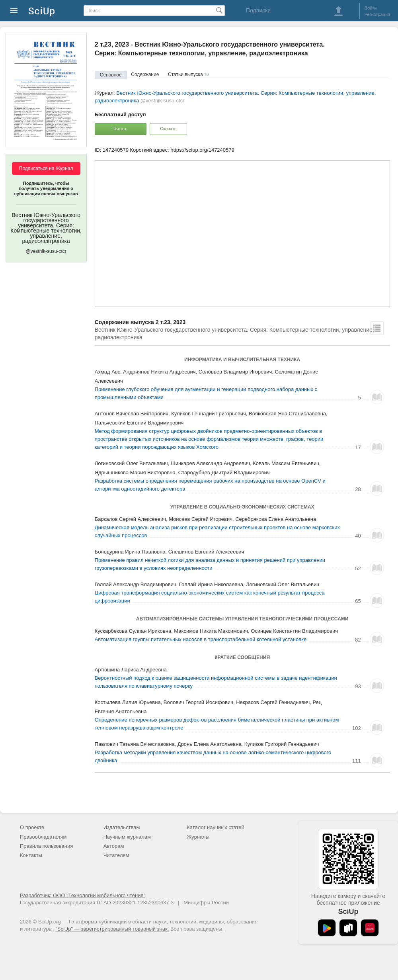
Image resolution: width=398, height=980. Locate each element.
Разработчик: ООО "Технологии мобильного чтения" (83, 895)
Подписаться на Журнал (46, 168)
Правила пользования (46, 846)
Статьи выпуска (188, 74)
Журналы (198, 837)
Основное (111, 75)
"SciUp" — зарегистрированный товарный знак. (112, 929)
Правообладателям (43, 837)
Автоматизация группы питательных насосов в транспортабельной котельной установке (201, 639)
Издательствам (122, 827)
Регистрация (377, 14)
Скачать (168, 129)
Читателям (116, 855)
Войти (371, 8)
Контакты (31, 855)
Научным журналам (127, 837)
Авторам (114, 846)
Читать (120, 129)
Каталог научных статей (216, 827)
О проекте (32, 827)
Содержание (145, 74)
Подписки (258, 10)
